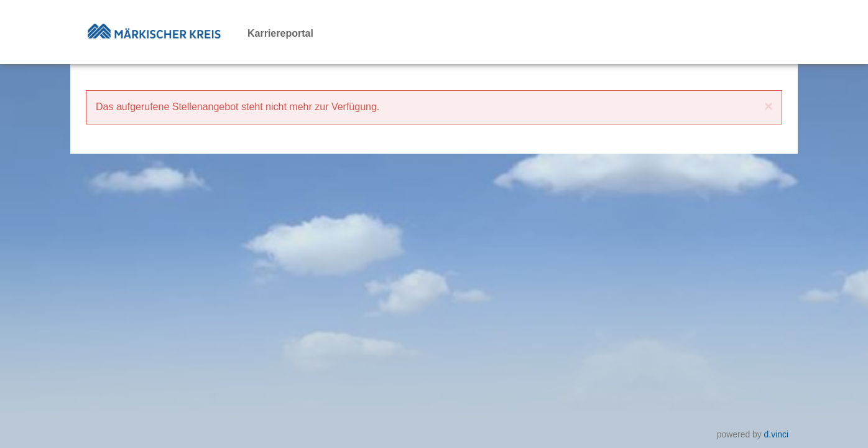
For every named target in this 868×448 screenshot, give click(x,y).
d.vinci (776, 434)
